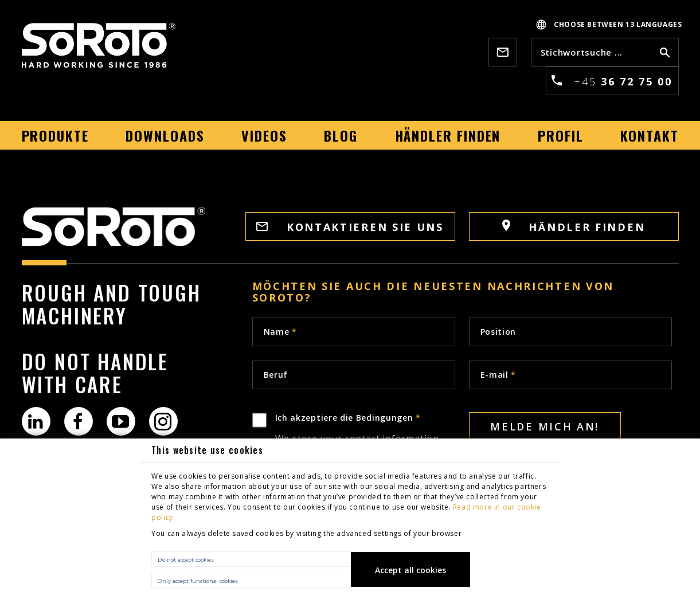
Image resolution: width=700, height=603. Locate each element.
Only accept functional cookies (198, 581)
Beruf (276, 375)
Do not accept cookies (186, 560)
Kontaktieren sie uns (350, 227)
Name (280, 332)
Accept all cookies (410, 570)
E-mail (498, 375)
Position (498, 332)
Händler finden (574, 227)
